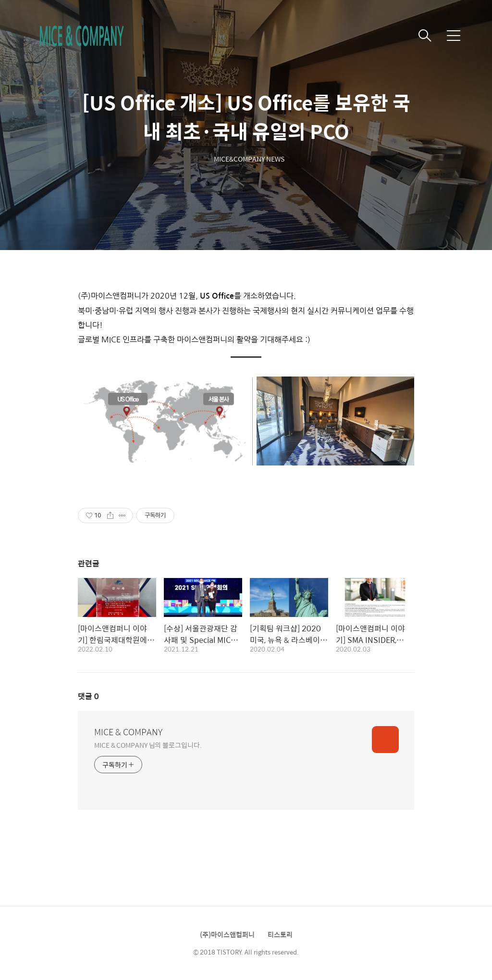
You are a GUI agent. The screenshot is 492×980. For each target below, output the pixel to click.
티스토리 (280, 934)
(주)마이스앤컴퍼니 (227, 934)
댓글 (88, 696)
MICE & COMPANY (128, 732)
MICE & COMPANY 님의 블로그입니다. (148, 745)
